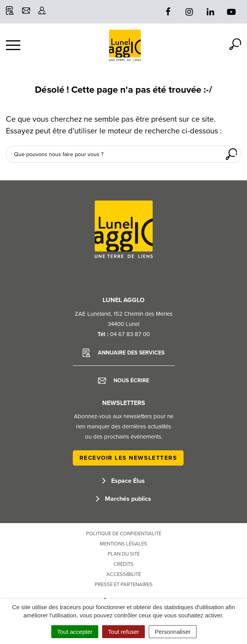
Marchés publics (123, 499)
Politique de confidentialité (124, 534)
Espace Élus (123, 481)
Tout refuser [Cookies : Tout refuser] (123, 632)
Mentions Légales (123, 544)
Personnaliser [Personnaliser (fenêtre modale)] (173, 632)
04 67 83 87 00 (130, 334)
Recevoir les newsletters (128, 458)
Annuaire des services (123, 353)
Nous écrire (123, 381)
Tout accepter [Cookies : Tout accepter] (75, 632)
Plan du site (124, 554)
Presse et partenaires (124, 585)
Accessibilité (124, 574)
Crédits (123, 564)
